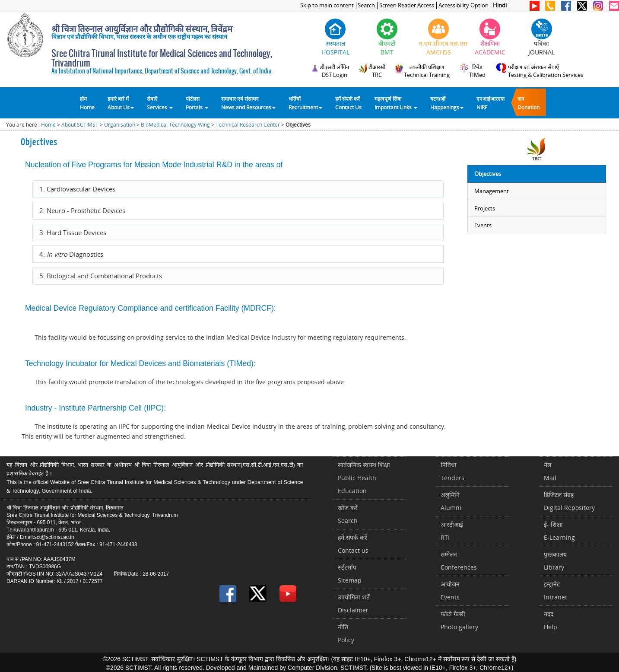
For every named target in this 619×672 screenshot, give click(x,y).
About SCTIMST (80, 125)
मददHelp (551, 620)
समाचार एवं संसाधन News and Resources (248, 103)
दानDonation (529, 103)
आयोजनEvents (450, 591)
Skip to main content (327, 5)
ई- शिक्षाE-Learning (559, 531)
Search (366, 5)
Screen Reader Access (407, 5)
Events (483, 225)
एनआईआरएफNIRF (490, 103)
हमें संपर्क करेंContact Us (348, 103)
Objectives (488, 174)
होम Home (87, 103)
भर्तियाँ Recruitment (305, 103)
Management (492, 191)
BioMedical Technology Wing (175, 125)
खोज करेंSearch (348, 514)
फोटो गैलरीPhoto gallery (459, 620)
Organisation (120, 125)
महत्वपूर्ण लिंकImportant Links (396, 103)
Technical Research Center (248, 125)
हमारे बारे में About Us (121, 103)
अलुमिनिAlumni (451, 501)
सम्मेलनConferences (459, 561)
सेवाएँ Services (160, 103)
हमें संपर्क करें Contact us (353, 544)
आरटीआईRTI (452, 531)
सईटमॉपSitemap (350, 574)
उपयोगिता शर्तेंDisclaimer (354, 604)
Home (48, 125)
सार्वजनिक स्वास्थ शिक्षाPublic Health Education (364, 478)
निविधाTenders (452, 471)
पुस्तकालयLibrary (555, 561)
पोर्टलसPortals (197, 103)
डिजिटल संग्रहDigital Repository (569, 501)
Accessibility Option (463, 5)
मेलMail (550, 471)
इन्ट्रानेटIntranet (556, 591)
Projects (485, 208)
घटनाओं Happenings (447, 103)
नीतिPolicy (346, 633)
